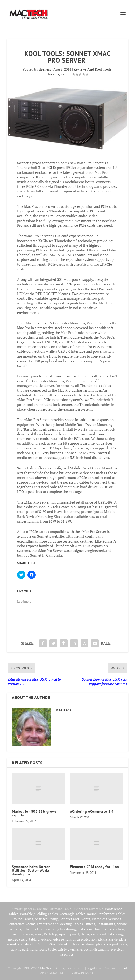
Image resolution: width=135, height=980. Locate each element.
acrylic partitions (24, 949)
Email (123, 968)
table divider (38, 939)
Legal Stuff (95, 968)
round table (47, 949)
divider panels (60, 939)
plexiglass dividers (112, 939)
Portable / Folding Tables (39, 914)
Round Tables (23, 919)
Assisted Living (46, 919)
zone (38, 934)
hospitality (103, 929)
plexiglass (88, 934)
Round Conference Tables (106, 914)
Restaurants (106, 924)
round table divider (22, 944)
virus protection (85, 939)
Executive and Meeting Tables (60, 924)
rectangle (17, 929)
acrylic (122, 924)
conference (48, 929)
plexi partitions (83, 944)
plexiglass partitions (112, 944)
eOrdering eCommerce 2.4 (92, 811)
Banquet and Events (75, 919)
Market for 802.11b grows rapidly (34, 813)
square (64, 934)
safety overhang (70, 949)
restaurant (86, 929)
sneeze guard (17, 939)
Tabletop (50, 934)
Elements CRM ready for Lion (95, 867)
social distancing (110, 934)
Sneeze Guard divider (54, 944)
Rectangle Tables (72, 914)
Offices (90, 924)
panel (74, 934)
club (61, 929)
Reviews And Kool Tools (93, 69)
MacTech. (47, 968)
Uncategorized (58, 74)
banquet (32, 929)
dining (71, 929)
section (119, 929)
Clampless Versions (106, 919)
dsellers (45, 69)
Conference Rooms (21, 924)
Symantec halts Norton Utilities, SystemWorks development (31, 870)
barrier (16, 934)
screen (28, 934)
